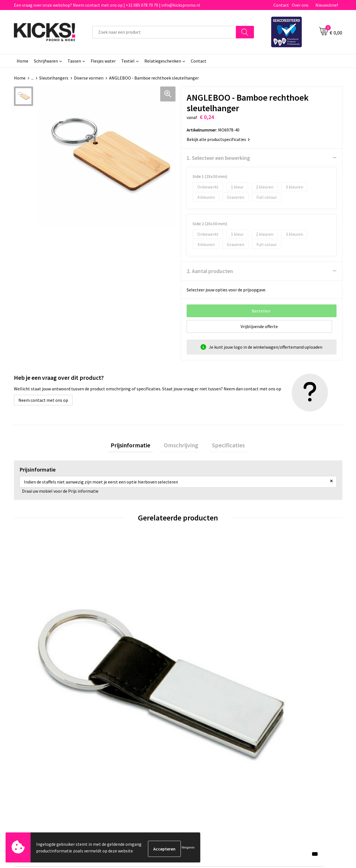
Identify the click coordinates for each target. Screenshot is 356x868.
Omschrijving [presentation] (181, 446)
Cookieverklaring (282, 732)
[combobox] (164, 32)
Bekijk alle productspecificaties (218, 139)
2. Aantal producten (210, 271)
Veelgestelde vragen (123, 732)
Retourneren (197, 741)
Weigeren (188, 849)
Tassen (74, 61)
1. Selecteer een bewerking (218, 158)
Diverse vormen (89, 78)
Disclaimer (276, 741)
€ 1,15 (115, 637)
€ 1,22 (33, 637)
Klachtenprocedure (122, 749)
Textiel (128, 61)
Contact (281, 5)
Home (23, 61)
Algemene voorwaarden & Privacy (298, 724)
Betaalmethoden (201, 732)
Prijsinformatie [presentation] (136, 446)
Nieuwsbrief (327, 5)
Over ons (300, 5)
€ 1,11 (197, 637)
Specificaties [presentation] (223, 446)
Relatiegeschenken (163, 61)
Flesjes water (103, 61)
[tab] (136, 446)
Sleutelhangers (54, 78)
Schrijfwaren (46, 61)
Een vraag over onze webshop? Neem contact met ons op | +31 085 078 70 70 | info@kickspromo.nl (107, 5)
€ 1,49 (279, 637)
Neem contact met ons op (43, 400)
